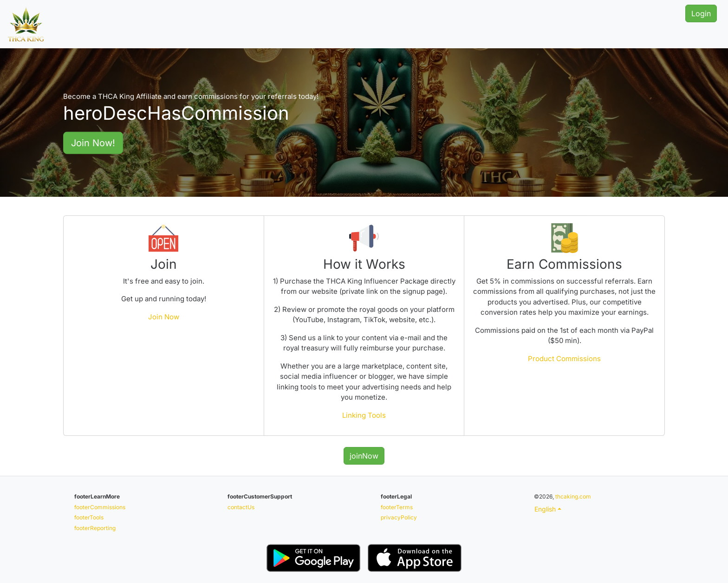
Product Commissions (564, 359)
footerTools (89, 517)
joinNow (364, 456)
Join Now (164, 317)
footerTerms (397, 507)
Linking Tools (364, 415)
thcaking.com (573, 496)
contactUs (241, 507)
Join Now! (93, 143)
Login (701, 13)
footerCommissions (100, 507)
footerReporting (95, 528)
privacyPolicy (399, 517)
